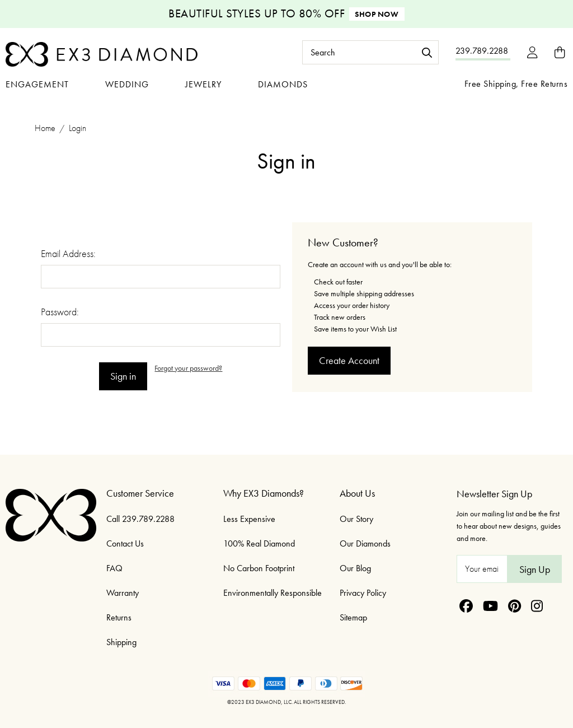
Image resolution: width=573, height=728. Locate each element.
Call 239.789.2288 (140, 519)
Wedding (127, 84)
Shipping (121, 642)
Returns (119, 617)
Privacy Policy (363, 593)
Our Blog (355, 568)
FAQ (114, 568)
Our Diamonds (365, 543)
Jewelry (203, 84)
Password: (60, 312)
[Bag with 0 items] (560, 52)
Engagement (37, 84)
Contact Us (125, 543)
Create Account (349, 360)
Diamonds (283, 84)
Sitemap (353, 617)
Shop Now (377, 14)
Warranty (123, 593)
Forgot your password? (188, 368)
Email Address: (68, 253)
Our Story (356, 519)
